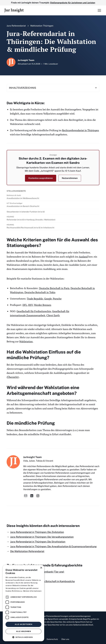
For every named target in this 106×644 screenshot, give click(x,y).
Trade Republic (35, 299)
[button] (99, 10)
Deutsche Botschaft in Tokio (40, 292)
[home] (14, 10)
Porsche (57, 299)
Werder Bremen (43, 305)
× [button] (41, 568)
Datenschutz (52, 639)
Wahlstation (26, 341)
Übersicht (13, 377)
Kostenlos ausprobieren (41, 178)
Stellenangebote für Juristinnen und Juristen (73, 3)
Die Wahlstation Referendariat (27, 551)
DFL (25, 305)
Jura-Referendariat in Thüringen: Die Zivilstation (37, 532)
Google (48, 299)
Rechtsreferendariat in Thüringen (81, 130)
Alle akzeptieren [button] (23, 624)
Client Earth (53, 315)
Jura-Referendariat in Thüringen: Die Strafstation (38, 542)
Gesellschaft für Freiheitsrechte (34, 311)
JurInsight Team (32, 457)
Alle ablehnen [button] (23, 631)
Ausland (83, 257)
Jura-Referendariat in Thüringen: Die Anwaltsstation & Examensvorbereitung (53, 546)
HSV (31, 305)
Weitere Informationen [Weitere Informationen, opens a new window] (32, 591)
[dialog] (23, 603)
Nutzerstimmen (70, 178)
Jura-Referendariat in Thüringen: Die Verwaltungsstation (42, 537)
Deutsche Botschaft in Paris (54, 288)
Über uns (65, 639)
